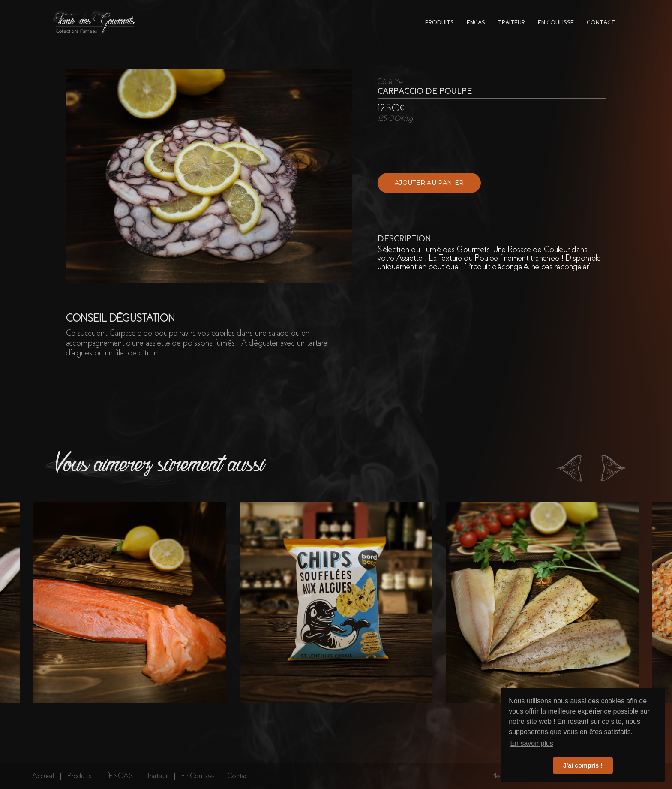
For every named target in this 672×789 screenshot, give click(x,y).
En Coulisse (198, 776)
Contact (239, 776)
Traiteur (157, 776)
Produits (79, 776)
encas (476, 23)
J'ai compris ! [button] (583, 765)
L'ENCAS (119, 776)
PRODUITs (439, 23)
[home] (95, 23)
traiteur (511, 23)
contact (601, 23)
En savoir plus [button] (532, 743)
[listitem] (130, 602)
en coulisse (556, 23)
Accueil (43, 776)
